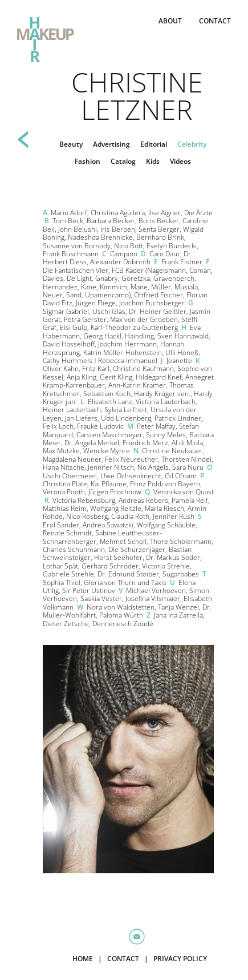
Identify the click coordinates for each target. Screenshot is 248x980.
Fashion (88, 161)
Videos (180, 161)
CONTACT (215, 21)
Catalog (123, 161)
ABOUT (170, 21)
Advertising (111, 144)
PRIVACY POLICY (180, 959)
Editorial (154, 144)
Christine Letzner (137, 96)
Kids (153, 161)
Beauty (71, 144)
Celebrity (192, 144)
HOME (83, 959)
